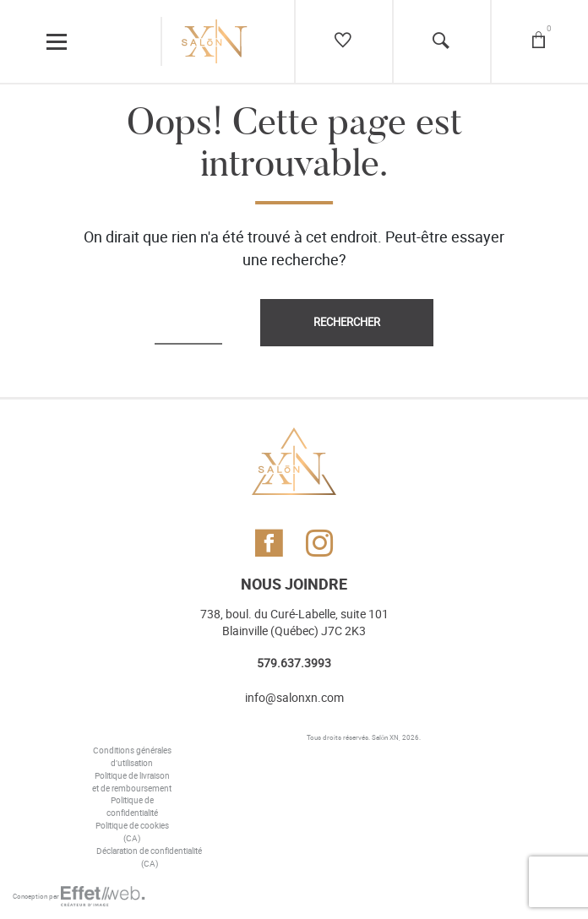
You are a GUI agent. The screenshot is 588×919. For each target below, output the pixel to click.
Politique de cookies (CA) (132, 832)
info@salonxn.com (294, 698)
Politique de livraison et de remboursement (132, 783)
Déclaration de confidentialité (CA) (149, 858)
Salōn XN (385, 737)
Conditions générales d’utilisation (132, 757)
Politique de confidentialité (132, 807)
